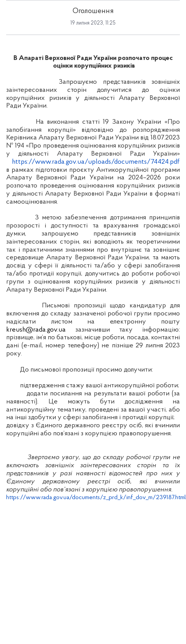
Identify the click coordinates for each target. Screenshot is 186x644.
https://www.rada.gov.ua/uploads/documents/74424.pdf (96, 162)
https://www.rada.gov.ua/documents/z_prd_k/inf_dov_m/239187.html (96, 498)
